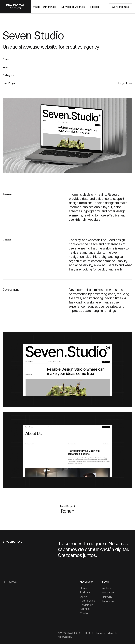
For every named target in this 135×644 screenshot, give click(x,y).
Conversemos (120, 7)
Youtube (107, 588)
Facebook (108, 601)
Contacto (86, 613)
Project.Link (125, 83)
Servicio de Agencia (73, 7)
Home (83, 588)
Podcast (95, 7)
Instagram (108, 592)
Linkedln (107, 597)
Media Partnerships (45, 7)
